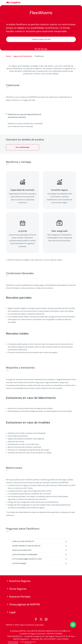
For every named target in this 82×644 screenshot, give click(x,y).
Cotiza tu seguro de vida (41, 39)
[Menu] (75, 3)
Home (8, 56)
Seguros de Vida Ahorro (23, 56)
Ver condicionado (22, 147)
